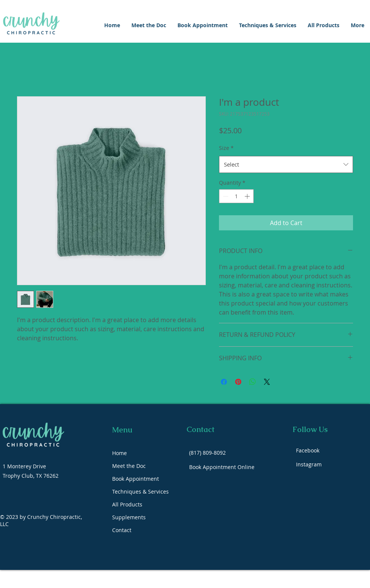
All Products (127, 504)
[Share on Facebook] (224, 382)
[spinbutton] (236, 196)
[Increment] (248, 196)
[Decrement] (225, 196)
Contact (122, 530)
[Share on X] (267, 382)
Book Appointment (136, 479)
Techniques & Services (140, 492)
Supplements (129, 517)
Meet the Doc (129, 466)
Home (119, 453)
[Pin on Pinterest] (238, 382)
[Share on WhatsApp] (253, 382)
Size (226, 148)
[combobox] (286, 164)
